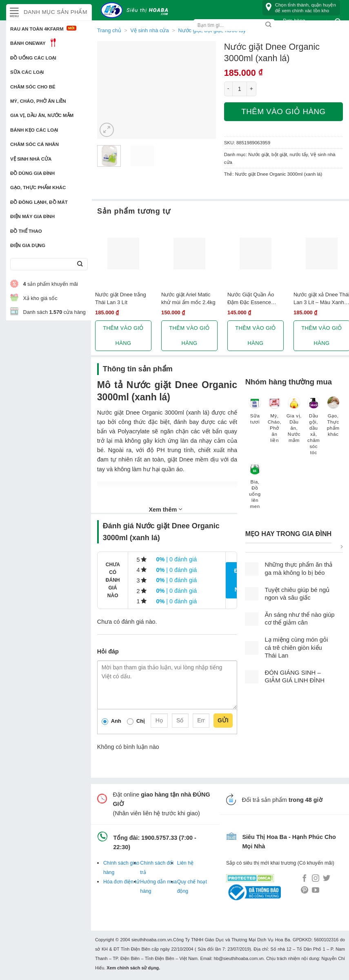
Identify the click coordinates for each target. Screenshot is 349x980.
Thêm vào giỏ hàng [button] (123, 335)
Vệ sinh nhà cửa (31, 159)
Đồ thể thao (26, 231)
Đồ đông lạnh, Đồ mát (39, 202)
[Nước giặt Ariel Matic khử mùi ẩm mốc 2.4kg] (189, 254)
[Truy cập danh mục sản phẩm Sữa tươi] (255, 414)
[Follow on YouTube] (316, 891)
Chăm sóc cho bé (33, 87)
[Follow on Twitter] (327, 879)
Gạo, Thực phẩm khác (38, 188)
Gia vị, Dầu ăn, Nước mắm (42, 115)
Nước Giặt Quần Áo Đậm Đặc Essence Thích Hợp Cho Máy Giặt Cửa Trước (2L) (251, 299)
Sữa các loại (27, 72)
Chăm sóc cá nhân (34, 144)
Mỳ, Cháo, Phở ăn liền (38, 101)
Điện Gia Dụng (28, 245)
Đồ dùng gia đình (32, 173)
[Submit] (80, 264)
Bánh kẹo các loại (34, 130)
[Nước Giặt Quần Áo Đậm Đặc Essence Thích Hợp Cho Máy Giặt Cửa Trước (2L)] (256, 254)
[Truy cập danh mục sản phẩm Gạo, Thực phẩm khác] (333, 420)
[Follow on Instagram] (316, 879)
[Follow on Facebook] (305, 879)
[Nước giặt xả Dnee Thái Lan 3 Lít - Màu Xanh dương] (322, 254)
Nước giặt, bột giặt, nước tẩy (278, 155)
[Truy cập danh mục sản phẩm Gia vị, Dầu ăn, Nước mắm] (294, 423)
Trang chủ (109, 30)
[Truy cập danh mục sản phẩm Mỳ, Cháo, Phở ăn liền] (275, 423)
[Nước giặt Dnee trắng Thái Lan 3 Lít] (123, 254)
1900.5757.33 (159, 838)
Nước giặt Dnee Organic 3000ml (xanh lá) (279, 174)
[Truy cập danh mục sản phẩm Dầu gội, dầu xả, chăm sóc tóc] (313, 429)
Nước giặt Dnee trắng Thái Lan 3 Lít (121, 298)
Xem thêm (165, 509)
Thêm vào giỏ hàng (283, 111)
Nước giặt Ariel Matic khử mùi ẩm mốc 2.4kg (188, 298)
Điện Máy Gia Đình (32, 216)
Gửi (223, 720)
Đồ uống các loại (33, 58)
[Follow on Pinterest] (305, 891)
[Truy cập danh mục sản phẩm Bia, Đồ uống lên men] (255, 490)
